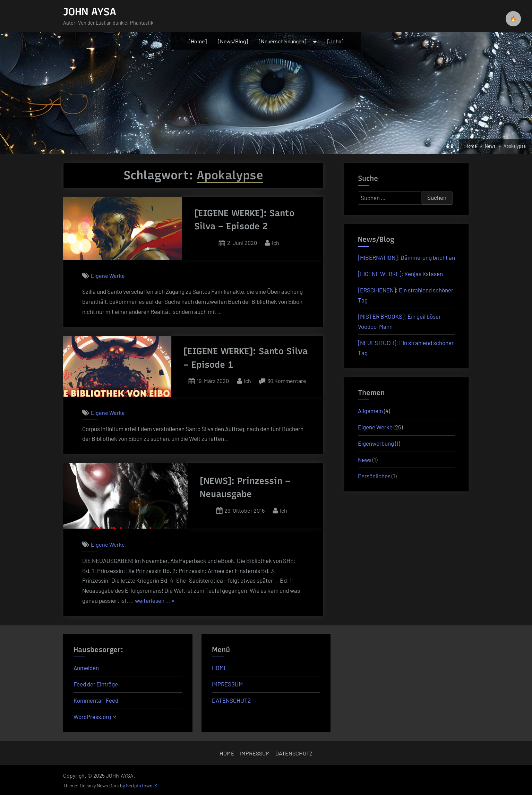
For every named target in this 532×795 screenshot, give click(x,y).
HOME (220, 668)
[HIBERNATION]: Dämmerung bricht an (406, 257)
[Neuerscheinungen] (282, 41)
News (365, 460)
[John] (335, 41)
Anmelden (86, 668)
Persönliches (374, 476)
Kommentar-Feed (96, 700)
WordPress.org (95, 717)
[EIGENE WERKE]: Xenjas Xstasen (400, 274)
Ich (276, 242)
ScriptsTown (141, 785)
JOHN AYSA (90, 12)
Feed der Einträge (96, 684)
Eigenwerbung (376, 443)
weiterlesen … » (155, 601)
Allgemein (370, 411)
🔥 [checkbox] (513, 19)
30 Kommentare (287, 381)
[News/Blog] (233, 41)
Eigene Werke (108, 276)
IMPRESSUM (227, 684)
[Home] (198, 41)
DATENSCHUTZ (231, 700)
